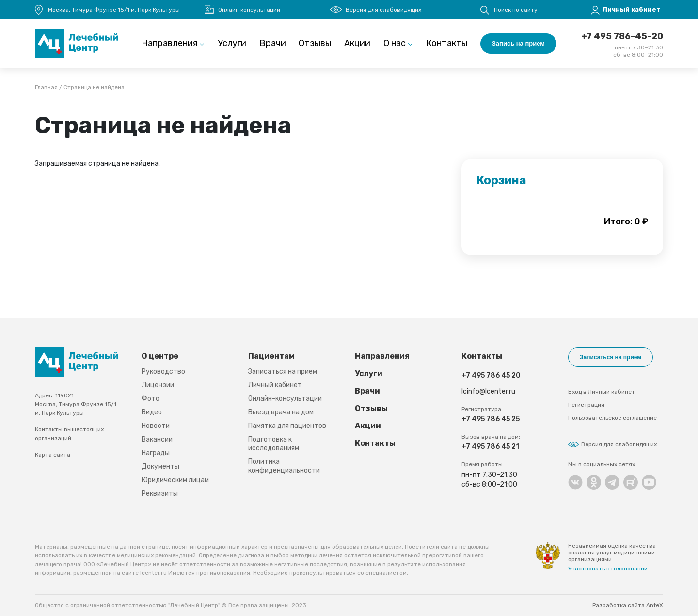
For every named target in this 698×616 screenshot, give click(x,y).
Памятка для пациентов (287, 426)
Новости (156, 426)
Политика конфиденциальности (284, 466)
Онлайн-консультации (285, 399)
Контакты (447, 43)
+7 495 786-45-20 (622, 36)
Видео (152, 412)
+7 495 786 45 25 (491, 419)
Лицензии (158, 385)
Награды (156, 453)
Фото (151, 399)
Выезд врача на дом (281, 412)
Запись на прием (518, 43)
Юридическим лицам (175, 480)
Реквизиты (160, 494)
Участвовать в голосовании (608, 569)
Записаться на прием (283, 371)
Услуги (232, 43)
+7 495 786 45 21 (490, 447)
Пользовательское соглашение (612, 418)
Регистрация (586, 405)
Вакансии (157, 439)
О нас (395, 43)
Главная (46, 88)
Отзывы (315, 43)
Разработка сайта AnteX (628, 605)
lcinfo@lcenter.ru (488, 391)
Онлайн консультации (249, 10)
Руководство (163, 371)
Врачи (273, 43)
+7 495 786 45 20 (491, 375)
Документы (160, 466)
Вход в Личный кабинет (602, 392)
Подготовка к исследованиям (274, 444)
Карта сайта (53, 455)
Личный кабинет (275, 385)
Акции (357, 43)
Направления (169, 43)
